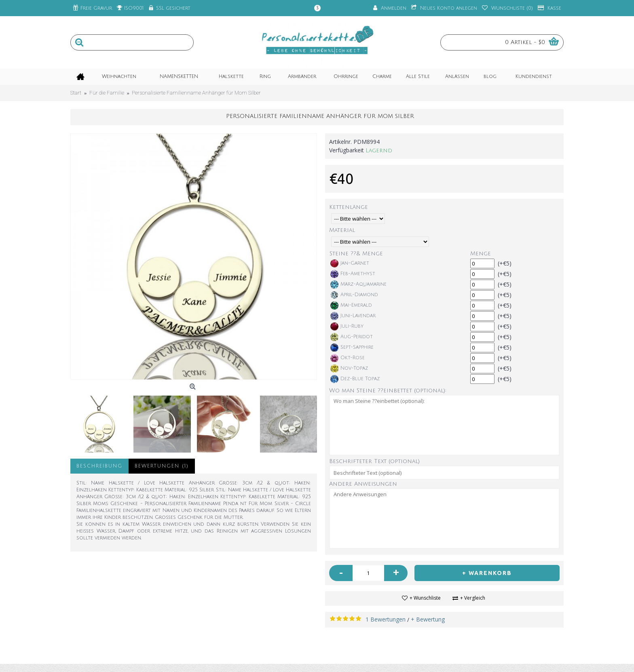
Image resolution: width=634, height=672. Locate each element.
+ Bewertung (428, 619)
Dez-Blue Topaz (355, 379)
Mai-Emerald (351, 305)
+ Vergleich (473, 598)
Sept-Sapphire (352, 348)
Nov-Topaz (349, 369)
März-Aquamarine (358, 284)
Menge (481, 254)
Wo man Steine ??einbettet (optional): (388, 391)
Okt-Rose (348, 358)
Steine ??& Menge (356, 254)
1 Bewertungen (386, 619)
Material (342, 230)
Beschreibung (99, 466)
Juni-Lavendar (353, 316)
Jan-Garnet (350, 263)
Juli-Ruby (347, 327)
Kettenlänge (349, 207)
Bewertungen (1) (162, 466)
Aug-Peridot (352, 337)
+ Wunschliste (425, 598)
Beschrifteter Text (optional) (374, 461)
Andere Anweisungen (363, 484)
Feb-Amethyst (353, 274)
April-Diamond (354, 295)
